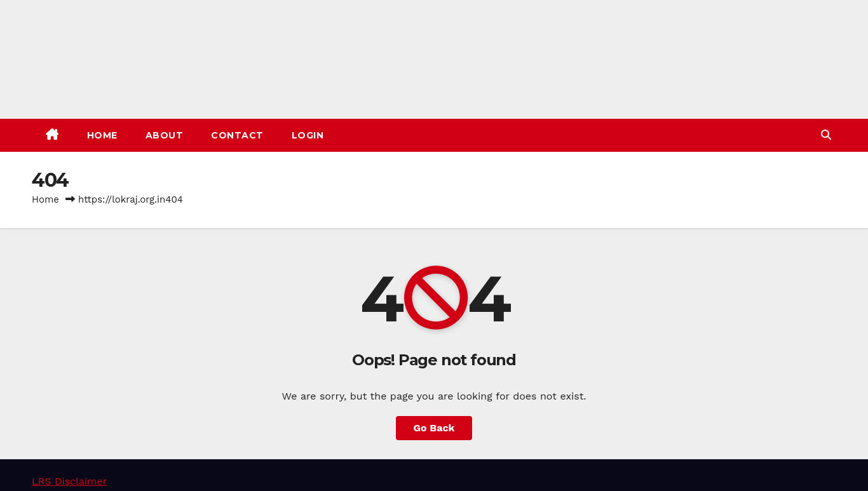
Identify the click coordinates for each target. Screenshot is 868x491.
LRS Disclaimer (69, 481)
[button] (826, 135)
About (165, 135)
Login (308, 135)
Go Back (434, 428)
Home (102, 135)
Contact (237, 135)
